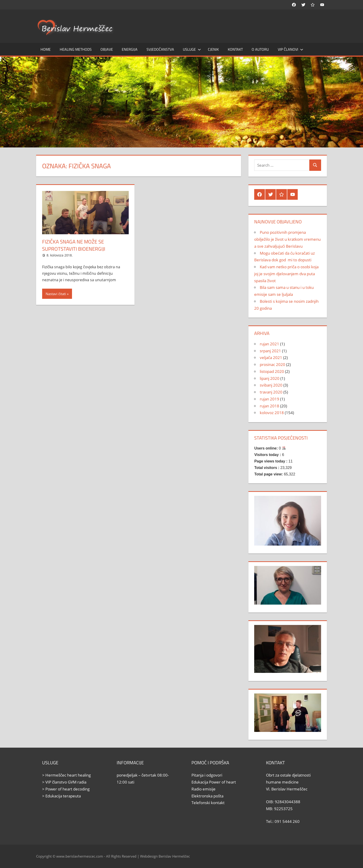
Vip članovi (291, 49)
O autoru (260, 49)
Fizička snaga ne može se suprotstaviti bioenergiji (74, 245)
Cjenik (213, 49)
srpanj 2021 (270, 351)
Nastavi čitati (56, 294)
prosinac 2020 (272, 364)
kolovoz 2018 (272, 413)
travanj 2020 (271, 392)
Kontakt (235, 49)
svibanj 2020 (271, 385)
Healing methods (76, 49)
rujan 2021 (269, 344)
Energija (130, 49)
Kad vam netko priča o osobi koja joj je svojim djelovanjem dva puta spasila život (286, 274)
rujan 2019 (269, 399)
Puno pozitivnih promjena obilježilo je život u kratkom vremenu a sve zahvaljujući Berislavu (287, 239)
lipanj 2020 (270, 378)
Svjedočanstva (160, 49)
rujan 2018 (269, 406)
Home (46, 49)
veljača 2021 (271, 358)
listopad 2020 (272, 371)
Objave (107, 49)
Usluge (192, 49)
